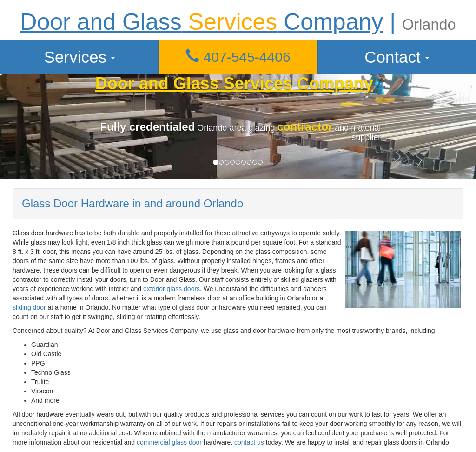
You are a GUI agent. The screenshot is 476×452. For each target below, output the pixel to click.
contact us (249, 442)
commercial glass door (169, 442)
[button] (238, 57)
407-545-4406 (238, 57)
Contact (397, 57)
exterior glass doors (172, 289)
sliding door (29, 307)
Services (79, 57)
